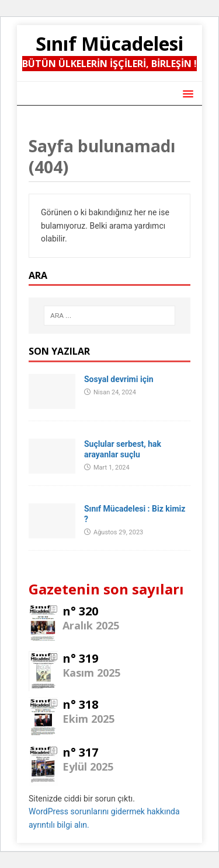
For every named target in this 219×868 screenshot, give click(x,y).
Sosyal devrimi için (119, 379)
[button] (186, 93)
